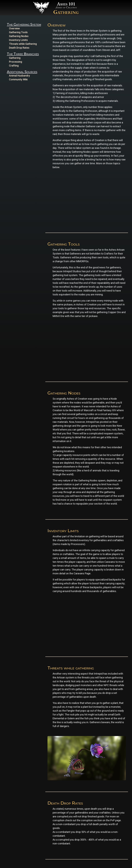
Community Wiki (18, 79)
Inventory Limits (18, 40)
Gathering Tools (18, 32)
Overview (14, 28)
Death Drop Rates (19, 48)
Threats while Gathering (23, 44)
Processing (16, 62)
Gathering (15, 58)
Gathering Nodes (19, 36)
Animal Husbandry (19, 76)
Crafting (14, 66)
